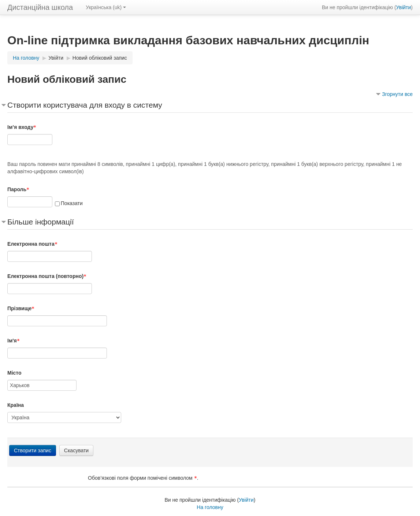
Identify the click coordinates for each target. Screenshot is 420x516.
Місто (14, 373)
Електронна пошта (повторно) (47, 276)
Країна (16, 405)
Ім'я (14, 341)
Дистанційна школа (40, 7)
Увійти (404, 7)
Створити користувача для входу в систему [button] (85, 105)
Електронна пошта (32, 244)
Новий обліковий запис (100, 58)
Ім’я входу (22, 127)
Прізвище (21, 308)
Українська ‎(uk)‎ (106, 7)
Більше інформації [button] (41, 222)
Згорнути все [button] (397, 94)
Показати (72, 203)
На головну (210, 507)
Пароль (18, 189)
